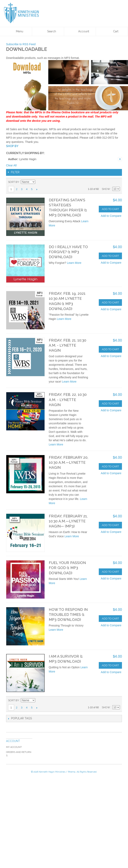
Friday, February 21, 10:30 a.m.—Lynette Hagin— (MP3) (68, 521)
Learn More (74, 263)
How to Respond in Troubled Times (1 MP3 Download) (68, 615)
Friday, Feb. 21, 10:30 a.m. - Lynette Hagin (68, 345)
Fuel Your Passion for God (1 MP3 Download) (67, 568)
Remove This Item (120, 159)
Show (106, 189)
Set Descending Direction (39, 182)
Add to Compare (111, 216)
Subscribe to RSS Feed (21, 44)
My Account (14, 747)
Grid (110, 182)
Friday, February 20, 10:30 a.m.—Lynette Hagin (69, 462)
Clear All (11, 165)
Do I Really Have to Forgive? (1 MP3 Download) (68, 252)
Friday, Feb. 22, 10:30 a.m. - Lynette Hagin (68, 400)
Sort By (14, 182)
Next (37, 189)
